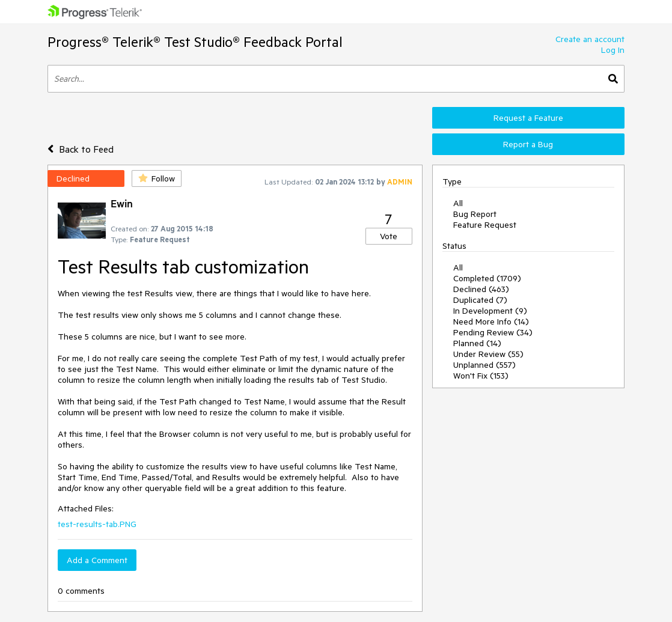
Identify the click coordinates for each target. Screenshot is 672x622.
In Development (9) (490, 311)
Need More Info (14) (491, 322)
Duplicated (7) (480, 300)
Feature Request (485, 225)
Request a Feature (528, 118)
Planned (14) (477, 343)
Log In (613, 50)
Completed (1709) (487, 278)
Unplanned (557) (484, 365)
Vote (389, 236)
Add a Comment (97, 560)
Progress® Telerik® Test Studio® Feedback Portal (195, 42)
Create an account (590, 39)
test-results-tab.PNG (97, 524)
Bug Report (475, 214)
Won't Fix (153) (481, 376)
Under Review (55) (488, 354)
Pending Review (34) (493, 332)
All (458, 203)
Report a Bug (528, 144)
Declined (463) (481, 289)
